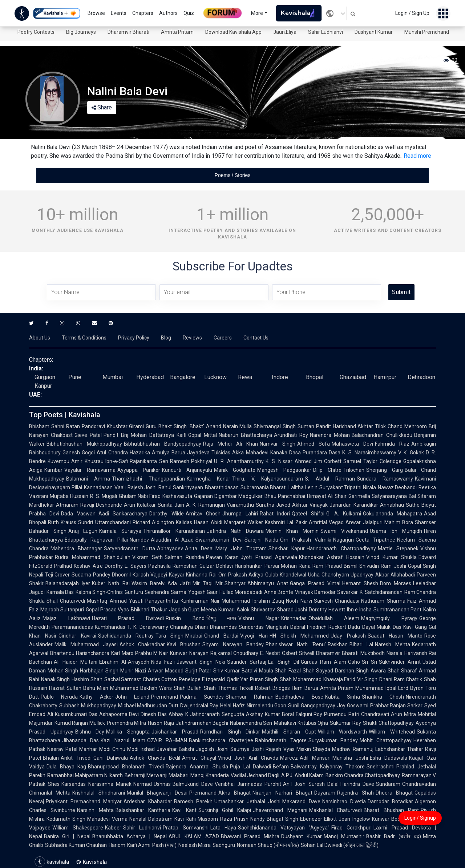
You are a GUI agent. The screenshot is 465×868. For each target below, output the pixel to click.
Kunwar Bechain (391, 819)
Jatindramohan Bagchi (202, 723)
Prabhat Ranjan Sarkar (396, 706)
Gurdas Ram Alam (324, 662)
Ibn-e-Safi (117, 461)
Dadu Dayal (361, 627)
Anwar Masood (165, 671)
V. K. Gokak (411, 453)
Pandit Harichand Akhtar (345, 426)
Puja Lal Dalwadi (250, 767)
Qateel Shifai (308, 514)
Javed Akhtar (292, 505)
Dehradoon (421, 377)
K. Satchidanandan (381, 592)
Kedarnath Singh (66, 819)
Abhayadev (170, 548)
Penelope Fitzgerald (202, 679)
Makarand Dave (301, 801)
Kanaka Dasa (286, 453)
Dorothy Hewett (327, 610)
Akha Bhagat (234, 793)
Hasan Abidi (208, 522)
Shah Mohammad (300, 679)
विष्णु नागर (222, 618)
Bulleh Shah (201, 688)
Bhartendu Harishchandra (80, 653)
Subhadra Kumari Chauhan (76, 845)
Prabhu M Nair (152, 653)
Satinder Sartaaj (247, 662)
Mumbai (113, 377)
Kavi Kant (184, 810)
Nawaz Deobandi (397, 487)
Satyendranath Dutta (129, 548)
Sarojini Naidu (261, 540)
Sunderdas (251, 627)
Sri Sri (369, 662)
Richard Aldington (153, 522)
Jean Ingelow (354, 819)
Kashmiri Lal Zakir (286, 522)
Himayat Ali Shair (327, 496)
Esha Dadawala (389, 758)
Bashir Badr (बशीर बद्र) (394, 836)
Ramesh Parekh (193, 801)
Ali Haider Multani (76, 662)
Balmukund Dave (193, 784)
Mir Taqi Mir (208, 583)
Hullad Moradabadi (241, 592)
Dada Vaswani (79, 514)
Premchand (165, 697)
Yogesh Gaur (203, 592)
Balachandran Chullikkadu (382, 435)
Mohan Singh (63, 671)
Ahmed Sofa (314, 444)
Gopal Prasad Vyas (107, 610)
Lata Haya (223, 828)
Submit (401, 292)
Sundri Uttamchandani (104, 522)
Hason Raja (161, 723)
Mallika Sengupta (128, 732)
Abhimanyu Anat (268, 583)
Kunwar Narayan (189, 653)
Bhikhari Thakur (149, 610)
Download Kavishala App (233, 32)
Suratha (265, 505)
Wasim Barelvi (149, 583)
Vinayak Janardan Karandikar (344, 505)
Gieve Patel (88, 435)
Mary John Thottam (241, 548)
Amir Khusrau (87, 461)
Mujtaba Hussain (69, 496)
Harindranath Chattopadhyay (341, 548)
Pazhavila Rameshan (173, 566)
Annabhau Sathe (400, 505)
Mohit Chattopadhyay (386, 740)
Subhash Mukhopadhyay (88, 706)
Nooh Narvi (299, 601)
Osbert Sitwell (298, 653)
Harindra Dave (357, 784)
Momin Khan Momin (292, 531)
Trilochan (354, 470)
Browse (96, 13)
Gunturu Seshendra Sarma (155, 592)
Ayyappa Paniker (139, 470)
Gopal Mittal (203, 435)
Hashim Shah (87, 679)
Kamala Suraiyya (120, 531)
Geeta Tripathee (375, 540)
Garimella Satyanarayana (378, 496)
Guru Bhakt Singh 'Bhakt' (175, 426)
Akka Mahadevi (250, 453)
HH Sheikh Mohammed (299, 636)
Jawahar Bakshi (175, 749)
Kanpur (43, 386)
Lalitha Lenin (303, 487)
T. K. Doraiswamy (148, 627)
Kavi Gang (415, 627)
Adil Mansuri (315, 758)
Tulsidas (221, 453)
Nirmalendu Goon (267, 706)
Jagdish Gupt (184, 610)
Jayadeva (198, 453)
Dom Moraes (396, 583)
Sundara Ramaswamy (385, 479)
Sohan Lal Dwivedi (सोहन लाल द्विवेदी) (340, 845)
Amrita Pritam (177, 32)
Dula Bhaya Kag (66, 767)
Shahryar (235, 583)
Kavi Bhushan (184, 644)
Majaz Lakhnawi (66, 618)
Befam (281, 767)
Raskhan (338, 644)
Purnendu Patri (342, 714)
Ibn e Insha (359, 610)
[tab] (232, 175)
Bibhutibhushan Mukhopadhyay (84, 444)
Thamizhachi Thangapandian (148, 479)
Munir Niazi (133, 671)
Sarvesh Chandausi (337, 601)
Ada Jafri (179, 583)
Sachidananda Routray (126, 636)
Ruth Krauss (62, 522)
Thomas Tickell (235, 688)
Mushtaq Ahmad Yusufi (115, 601)
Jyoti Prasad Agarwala (269, 557)
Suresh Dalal (324, 784)
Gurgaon (45, 377)
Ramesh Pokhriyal (191, 461)
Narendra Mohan (330, 435)
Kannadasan (98, 487)
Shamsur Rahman (250, 697)
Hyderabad (150, 377)
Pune (75, 377)
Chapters (143, 13)
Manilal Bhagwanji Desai (157, 793)
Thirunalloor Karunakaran (174, 531)
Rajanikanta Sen (149, 461)
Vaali (120, 487)
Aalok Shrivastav (256, 610)
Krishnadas (294, 618)
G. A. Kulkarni (344, 514)
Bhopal (315, 377)
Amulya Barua (169, 453)
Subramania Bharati (264, 487)
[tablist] (232, 175)
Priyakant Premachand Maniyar (84, 801)
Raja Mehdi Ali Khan (231, 444)
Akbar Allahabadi (395, 575)
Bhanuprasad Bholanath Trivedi (126, 767)
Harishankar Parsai (257, 566)
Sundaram (388, 784)
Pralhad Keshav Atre (78, 566)
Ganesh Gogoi (79, 453)
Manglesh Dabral (285, 627)
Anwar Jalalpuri (364, 522)
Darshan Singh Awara (360, 671)
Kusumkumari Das (76, 714)
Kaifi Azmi (139, 845)
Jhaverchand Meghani (280, 810)
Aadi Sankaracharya (123, 514)
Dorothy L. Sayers (126, 566)
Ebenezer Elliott (318, 819)
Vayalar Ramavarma (90, 470)
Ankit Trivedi (76, 758)
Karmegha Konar (209, 479)
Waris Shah (172, 688)
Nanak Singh (55, 679)
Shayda (322, 749)
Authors (168, 13)
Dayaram (325, 793)
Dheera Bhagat (394, 793)
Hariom (117, 845)
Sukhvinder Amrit (400, 662)
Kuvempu (58, 461)
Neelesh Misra (195, 845)
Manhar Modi (95, 749)
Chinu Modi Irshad (134, 749)
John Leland (132, 697)
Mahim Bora (399, 522)
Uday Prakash (348, 636)
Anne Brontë (279, 592)
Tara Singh (169, 636)
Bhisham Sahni (47, 426)
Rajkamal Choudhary (234, 653)
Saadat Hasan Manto (395, 636)
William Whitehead (392, 732)
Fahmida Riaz (392, 444)
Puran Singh (264, 679)
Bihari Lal (361, 644)
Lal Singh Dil (284, 662)
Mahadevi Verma (107, 819)
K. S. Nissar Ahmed (288, 461)
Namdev (139, 540)
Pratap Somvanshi (185, 828)
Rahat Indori (275, 514)
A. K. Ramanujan (205, 505)
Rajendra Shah (355, 793)
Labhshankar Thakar (399, 749)
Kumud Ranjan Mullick (80, 723)
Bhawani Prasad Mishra (250, 836)
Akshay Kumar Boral (270, 714)
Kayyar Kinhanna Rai (193, 575)
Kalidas (184, 522)
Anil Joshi (295, 784)
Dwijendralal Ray (199, 706)
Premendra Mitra (126, 723)
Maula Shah (273, 671)
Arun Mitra (403, 714)
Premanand (203, 793)
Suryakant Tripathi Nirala (348, 487)
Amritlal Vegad (326, 522)
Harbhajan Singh (99, 671)
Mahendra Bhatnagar (76, 548)
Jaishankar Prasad (175, 732)
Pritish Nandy (249, 819)
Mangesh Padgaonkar (284, 470)
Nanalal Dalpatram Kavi (157, 819)
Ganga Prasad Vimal (315, 583)
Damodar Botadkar (390, 801)
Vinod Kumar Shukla (391, 557)
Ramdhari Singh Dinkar (230, 732)
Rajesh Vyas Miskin (288, 749)
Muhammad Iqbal (376, 688)
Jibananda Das (80, 740)
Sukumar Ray (345, 723)
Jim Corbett (328, 461)
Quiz (189, 13)
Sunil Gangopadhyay (312, 706)
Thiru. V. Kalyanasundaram (268, 479)
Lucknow (215, 377)
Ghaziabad (353, 377)
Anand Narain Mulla (229, 426)
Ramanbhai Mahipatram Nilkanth (85, 775)
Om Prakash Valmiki (306, 540)
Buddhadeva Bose (299, 697)
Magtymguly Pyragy (389, 618)
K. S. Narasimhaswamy (369, 453)
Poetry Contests (36, 32)
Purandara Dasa (322, 453)
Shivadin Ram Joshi (383, 566)
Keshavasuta (177, 496)
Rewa (245, 377)
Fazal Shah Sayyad (311, 671)
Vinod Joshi (232, 758)
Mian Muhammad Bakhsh (127, 688)
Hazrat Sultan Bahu (72, 688)
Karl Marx (122, 653)
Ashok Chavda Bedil (155, 758)
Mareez (289, 758)
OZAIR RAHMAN (167, 740)
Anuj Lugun (83, 531)
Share (102, 107)
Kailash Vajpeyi (150, 575)
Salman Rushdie (184, 557)
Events (119, 13)
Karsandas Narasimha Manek (96, 784)
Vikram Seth (147, 557)
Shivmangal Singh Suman (284, 426)
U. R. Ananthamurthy (239, 461)
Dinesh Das (154, 714)
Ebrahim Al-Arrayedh (124, 662)
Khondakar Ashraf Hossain (332, 557)
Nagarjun (343, 540)
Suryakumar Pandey (333, 740)
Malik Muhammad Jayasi (86, 644)
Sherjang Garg (385, 470)
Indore (280, 377)
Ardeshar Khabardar (148, 801)
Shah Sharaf (402, 671)
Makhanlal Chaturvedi (335, 810)
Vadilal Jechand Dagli (255, 775)
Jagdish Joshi (212, 749)
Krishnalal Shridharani (98, 793)
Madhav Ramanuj (353, 749)
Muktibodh (373, 653)
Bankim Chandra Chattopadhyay (363, 775)
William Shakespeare (78, 828)
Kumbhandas (110, 627)
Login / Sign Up (412, 13)
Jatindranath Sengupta (217, 714)
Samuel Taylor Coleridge (372, 461)
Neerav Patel (62, 749)
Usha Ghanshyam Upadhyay (341, 575)
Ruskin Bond (185, 618)
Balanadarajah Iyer (68, 583)
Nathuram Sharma (383, 601)
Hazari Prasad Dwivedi (128, 618)
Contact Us (256, 338)
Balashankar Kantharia (143, 810)
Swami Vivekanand (344, 531)
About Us (40, 338)
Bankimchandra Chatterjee (221, 740)
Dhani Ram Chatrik (401, 679)
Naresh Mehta (393, 644)
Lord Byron (411, 688)
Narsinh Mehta (95, 810)
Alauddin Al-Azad (172, 540)
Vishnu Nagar (259, 618)
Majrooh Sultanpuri (62, 610)
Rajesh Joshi (142, 487)
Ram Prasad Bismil (335, 566)
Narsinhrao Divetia (344, 801)
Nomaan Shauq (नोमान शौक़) (268, 845)
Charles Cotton (160, 679)
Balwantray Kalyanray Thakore (328, 767)
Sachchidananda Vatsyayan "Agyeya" (284, 828)
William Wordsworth (343, 732)
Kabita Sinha (343, 697)
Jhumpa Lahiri (240, 514)
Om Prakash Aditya (241, 575)
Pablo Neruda (59, 697)
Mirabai (194, 636)
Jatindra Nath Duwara (235, 531)
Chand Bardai (221, 636)
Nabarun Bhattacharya (245, 435)
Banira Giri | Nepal (67, 836)
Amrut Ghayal (199, 758)
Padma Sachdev (202, 697)
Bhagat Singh (282, 819)
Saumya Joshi (247, 749)
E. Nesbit (270, 653)
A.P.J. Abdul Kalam (302, 775)
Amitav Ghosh (203, 514)
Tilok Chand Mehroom (401, 426)
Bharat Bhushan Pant (391, 810)
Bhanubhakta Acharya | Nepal (130, 836)
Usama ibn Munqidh (396, 531)
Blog (166, 338)
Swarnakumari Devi (219, 540)
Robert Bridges (272, 688)
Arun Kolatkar (140, 505)
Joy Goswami (353, 706)
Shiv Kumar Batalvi (235, 671)
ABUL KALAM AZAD (194, 836)
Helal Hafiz (232, 706)
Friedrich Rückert (327, 627)
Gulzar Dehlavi (216, 566)
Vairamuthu (240, 505)
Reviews (192, 338)
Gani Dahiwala (111, 758)
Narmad (143, 784)
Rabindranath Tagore (281, 740)
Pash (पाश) (164, 845)
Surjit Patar (198, 671)
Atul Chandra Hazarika (123, 453)
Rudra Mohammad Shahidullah (93, 557)
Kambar (53, 470)
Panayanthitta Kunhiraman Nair (183, 601)
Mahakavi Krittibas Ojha (301, 723)
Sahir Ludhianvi (325, 32)
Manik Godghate (235, 470)
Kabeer (113, 828)
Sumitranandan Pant (397, 610)
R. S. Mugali (104, 496)
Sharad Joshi (292, 610)
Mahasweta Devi (352, 444)
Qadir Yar (237, 679)
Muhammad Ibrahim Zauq (253, 601)
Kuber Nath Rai (111, 583)
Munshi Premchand (427, 32)
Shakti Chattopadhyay (388, 723)
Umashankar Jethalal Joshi (247, 801)
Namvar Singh (278, 444)
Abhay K (178, 714)
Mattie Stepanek (398, 548)
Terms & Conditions (84, 338)
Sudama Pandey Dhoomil (101, 575)
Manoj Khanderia (210, 775)
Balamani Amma (88, 479)
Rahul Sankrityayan (181, 487)
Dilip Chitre (327, 470)
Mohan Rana (296, 566)
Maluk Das (389, 627)
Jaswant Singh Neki (201, 662)
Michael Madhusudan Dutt (148, 706)
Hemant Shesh (360, 583)
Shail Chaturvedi (66, 601)
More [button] (257, 13)
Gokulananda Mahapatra (393, 514)
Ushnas (162, 784)
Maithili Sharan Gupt (289, 732)
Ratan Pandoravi (86, 426)
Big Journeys (81, 32)
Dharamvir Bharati (128, 32)
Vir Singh (367, 679)
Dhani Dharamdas (216, 627)
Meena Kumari (218, 610)
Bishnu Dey (90, 732)
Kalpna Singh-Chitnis (99, 592)
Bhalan (51, 758)
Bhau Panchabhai (285, 496)
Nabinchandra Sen (251, 723)
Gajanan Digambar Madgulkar (228, 496)
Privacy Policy (134, 338)
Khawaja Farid (339, 679)
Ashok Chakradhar (142, 644)
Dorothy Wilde (166, 514)
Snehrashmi (381, 767)
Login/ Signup (420, 818)
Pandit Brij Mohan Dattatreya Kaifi (145, 435)
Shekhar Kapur (287, 548)
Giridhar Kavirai (77, 636)
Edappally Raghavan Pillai (96, 540)
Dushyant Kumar (374, 32)
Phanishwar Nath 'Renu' (296, 644)
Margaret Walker (244, 522)
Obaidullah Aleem (334, 618)
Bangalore (183, 377)
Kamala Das (60, 592)
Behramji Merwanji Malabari (157, 775)
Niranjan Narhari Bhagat (282, 793)
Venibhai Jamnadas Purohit (248, 784)
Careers (223, 338)
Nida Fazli (163, 662)
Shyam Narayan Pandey (233, 644)
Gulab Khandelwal (286, 575)
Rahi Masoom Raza (209, 819)
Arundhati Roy (291, 435)
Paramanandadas (72, 627)
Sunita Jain (171, 505)
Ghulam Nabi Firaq (140, 496)
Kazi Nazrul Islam (123, 740)
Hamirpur (385, 377)
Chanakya (181, 627)
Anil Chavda (263, 758)
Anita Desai (199, 548)
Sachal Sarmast (123, 679)
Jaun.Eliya (285, 32)
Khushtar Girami (126, 426)
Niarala (395, 653)
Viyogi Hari (254, 636)
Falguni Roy (309, 714)
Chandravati (375, 714)
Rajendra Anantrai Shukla (197, 767)
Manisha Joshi (350, 758)
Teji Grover (57, 575)
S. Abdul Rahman (330, 479)
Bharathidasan (222, 487)
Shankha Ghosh (383, 697)
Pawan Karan (222, 557)
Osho (354, 662)
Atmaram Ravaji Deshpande (89, 505)
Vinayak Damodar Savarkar (326, 592)
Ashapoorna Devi (119, 714)
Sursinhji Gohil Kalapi (225, 810)
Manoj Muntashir (344, 836)
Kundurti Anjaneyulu (187, 470)
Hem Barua (305, 688)
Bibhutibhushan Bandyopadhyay (163, 444)
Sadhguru (224, 845)
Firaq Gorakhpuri (351, 828)
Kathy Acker (96, 697)
